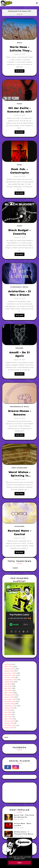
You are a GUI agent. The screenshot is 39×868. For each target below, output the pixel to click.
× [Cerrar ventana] (30, 839)
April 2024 (8, 717)
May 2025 (8, 688)
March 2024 (9, 719)
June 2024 (8, 712)
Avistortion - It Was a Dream (19, 293)
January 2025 (9, 697)
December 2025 (10, 673)
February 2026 (10, 669)
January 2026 (9, 671)
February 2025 (10, 695)
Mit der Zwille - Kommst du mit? (19, 110)
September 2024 (10, 706)
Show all (19, 14)
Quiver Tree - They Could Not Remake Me (24, 816)
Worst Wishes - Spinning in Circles (19, 474)
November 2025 (10, 675)
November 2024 (10, 701)
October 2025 (9, 678)
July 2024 (8, 710)
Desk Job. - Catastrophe (19, 171)
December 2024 (10, 699)
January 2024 (9, 723)
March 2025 (9, 693)
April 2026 (8, 664)
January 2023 (9, 728)
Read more (19, 71)
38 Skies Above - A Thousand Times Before (24, 833)
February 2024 (10, 721)
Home (6, 737)
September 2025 (10, 680)
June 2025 (8, 686)
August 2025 (9, 682)
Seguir (19, 863)
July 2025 (8, 684)
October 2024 (9, 704)
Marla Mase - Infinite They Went (19, 49)
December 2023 (10, 725)
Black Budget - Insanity (19, 232)
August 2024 (9, 708)
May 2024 (8, 715)
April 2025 (8, 691)
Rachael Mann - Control (19, 532)
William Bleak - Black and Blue (23, 824)
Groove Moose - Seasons (19, 413)
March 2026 (9, 667)
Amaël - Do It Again (19, 354)
